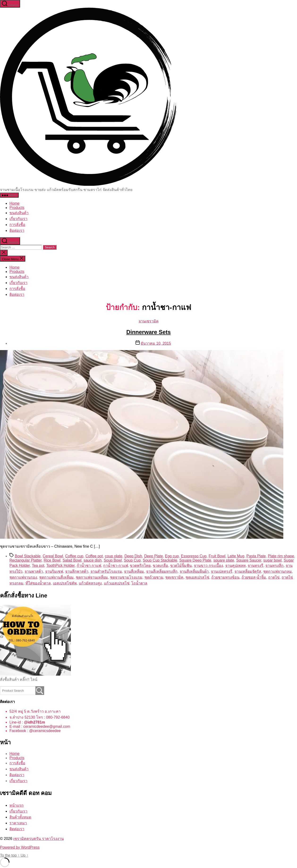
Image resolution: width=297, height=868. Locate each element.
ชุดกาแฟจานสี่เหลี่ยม (56, 577)
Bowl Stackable (28, 556)
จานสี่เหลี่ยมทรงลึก (162, 571)
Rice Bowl (52, 560)
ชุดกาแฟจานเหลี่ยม (92, 577)
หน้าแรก (17, 805)
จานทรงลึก (274, 565)
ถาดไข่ (274, 577)
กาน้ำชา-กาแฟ (115, 565)
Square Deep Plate (195, 560)
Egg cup (172, 556)
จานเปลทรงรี (222, 571)
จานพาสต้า (34, 571)
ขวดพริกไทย (140, 565)
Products (17, 208)
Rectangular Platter (25, 560)
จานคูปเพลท (235, 565)
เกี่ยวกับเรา (18, 219)
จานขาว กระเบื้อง (208, 565)
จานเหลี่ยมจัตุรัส (248, 571)
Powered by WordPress (20, 847)
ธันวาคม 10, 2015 (156, 343)
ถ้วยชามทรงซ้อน (225, 577)
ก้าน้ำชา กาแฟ (89, 565)
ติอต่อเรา (17, 231)
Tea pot (38, 565)
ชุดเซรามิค (174, 577)
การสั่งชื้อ (17, 225)
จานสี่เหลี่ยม (134, 571)
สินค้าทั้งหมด (20, 817)
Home (15, 203)
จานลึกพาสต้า (77, 571)
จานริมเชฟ (54, 571)
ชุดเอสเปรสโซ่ (197, 577)
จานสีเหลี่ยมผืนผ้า (194, 571)
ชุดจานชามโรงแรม (126, 577)
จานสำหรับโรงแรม (106, 571)
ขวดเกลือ (160, 565)
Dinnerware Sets (148, 332)
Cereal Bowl (53, 556)
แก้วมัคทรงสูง (90, 583)
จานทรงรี (255, 565)
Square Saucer (249, 560)
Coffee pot (94, 556)
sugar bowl (272, 560)
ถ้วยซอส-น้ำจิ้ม (254, 577)
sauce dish (93, 560)
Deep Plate (154, 556)
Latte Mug (236, 556)
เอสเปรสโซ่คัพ (65, 583)
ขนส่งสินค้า (19, 213)
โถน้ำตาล (139, 583)
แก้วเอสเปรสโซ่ (117, 583)
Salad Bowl (72, 560)
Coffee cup (74, 556)
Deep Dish (133, 556)
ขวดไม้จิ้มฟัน (181, 565)
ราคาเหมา (18, 823)
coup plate (114, 556)
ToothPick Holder (60, 565)
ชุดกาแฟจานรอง (23, 577)
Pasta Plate (256, 556)
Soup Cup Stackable (160, 560)
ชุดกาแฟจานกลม (278, 571)
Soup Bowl (113, 560)
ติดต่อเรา (17, 829)
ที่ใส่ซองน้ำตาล (38, 583)
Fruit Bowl (217, 556)
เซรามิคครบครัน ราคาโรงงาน (38, 839)
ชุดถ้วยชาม (154, 577)
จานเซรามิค (149, 321)
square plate (224, 560)
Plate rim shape (281, 556)
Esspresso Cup (194, 556)
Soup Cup (132, 560)
